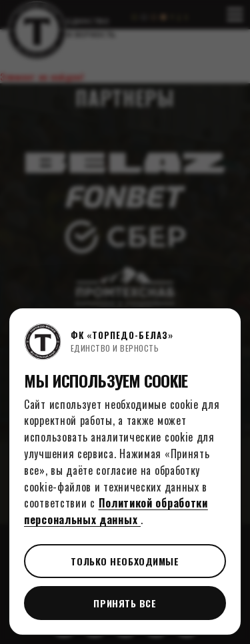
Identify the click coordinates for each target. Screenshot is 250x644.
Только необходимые (125, 561)
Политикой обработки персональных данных (116, 511)
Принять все (125, 603)
